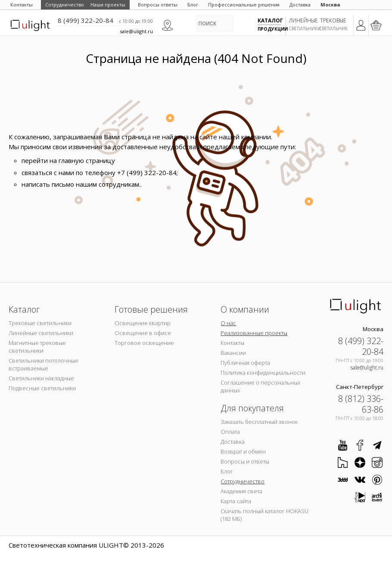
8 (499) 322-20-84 (86, 20)
